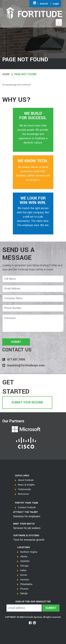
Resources (23, 494)
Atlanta (24, 557)
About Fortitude (26, 480)
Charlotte (25, 561)
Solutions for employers (27, 516)
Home (6, 74)
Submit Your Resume (27, 402)
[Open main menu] (59, 23)
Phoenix (24, 589)
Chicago (24, 566)
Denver (24, 575)
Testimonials (24, 489)
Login (56, 4)
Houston (25, 580)
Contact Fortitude (27, 507)
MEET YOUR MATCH (24, 524)
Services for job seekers (27, 528)
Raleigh (24, 593)
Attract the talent (26, 512)
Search (44, 4)
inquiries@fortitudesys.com (26, 365)
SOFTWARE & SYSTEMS (26, 535)
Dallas (23, 570)
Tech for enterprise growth (29, 540)
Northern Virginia (29, 552)
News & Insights (26, 485)
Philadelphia (26, 584)
